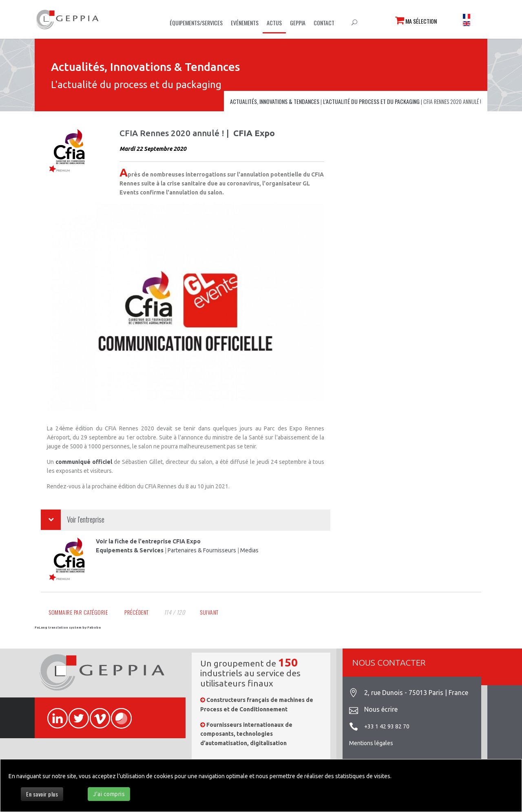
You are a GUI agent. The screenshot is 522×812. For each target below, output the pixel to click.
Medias (249, 550)
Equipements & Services (130, 550)
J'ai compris (109, 794)
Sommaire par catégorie (78, 612)
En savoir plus (42, 794)
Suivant (209, 612)
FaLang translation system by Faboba (68, 628)
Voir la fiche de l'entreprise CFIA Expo (148, 541)
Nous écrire (381, 709)
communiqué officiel (84, 462)
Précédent (137, 612)
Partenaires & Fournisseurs (202, 550)
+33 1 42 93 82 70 (387, 726)
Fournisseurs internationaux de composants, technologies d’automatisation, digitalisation (246, 734)
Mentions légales (371, 743)
